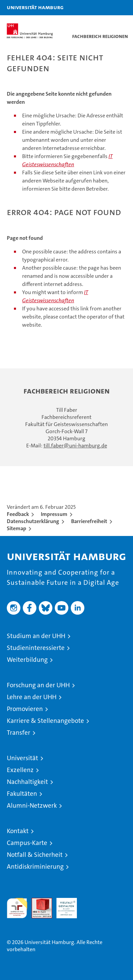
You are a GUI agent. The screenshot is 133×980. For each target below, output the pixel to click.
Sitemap (16, 528)
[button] (106, 8)
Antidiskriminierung (35, 867)
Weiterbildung (27, 660)
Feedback (18, 514)
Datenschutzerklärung (33, 521)
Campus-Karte (27, 843)
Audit (38, 901)
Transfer (19, 733)
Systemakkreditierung (92, 901)
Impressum (54, 514)
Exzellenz (20, 770)
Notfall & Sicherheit (35, 855)
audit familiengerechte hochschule (17, 908)
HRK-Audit (63, 905)
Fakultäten (22, 794)
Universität (22, 758)
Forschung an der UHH (38, 685)
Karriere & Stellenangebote (45, 721)
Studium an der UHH (36, 636)
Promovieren (25, 709)
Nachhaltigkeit (27, 782)
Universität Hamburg (35, 7)
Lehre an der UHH (32, 697)
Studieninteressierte (36, 648)
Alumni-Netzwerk (32, 805)
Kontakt (18, 831)
